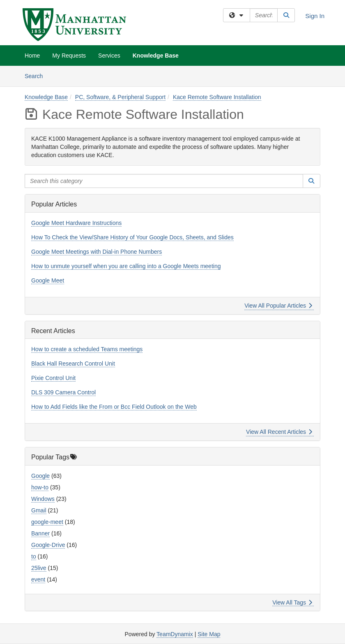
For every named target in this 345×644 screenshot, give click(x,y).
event (38, 579)
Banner (40, 533)
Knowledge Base (156, 56)
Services (109, 56)
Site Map (209, 634)
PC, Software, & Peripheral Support (120, 97)
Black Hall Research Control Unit (73, 364)
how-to (40, 487)
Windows (43, 499)
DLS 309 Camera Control (63, 392)
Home (32, 56)
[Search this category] (164, 181)
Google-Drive (48, 545)
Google (40, 476)
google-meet (47, 522)
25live (39, 568)
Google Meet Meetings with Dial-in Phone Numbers (97, 252)
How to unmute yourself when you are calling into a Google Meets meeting (126, 266)
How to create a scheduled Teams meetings (87, 349)
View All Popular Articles (278, 306)
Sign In (315, 16)
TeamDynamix (175, 634)
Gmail (39, 510)
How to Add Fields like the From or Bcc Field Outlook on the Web (114, 407)
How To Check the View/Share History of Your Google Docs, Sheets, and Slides (132, 237)
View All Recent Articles (279, 432)
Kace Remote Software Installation (217, 97)
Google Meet (48, 280)
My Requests (69, 56)
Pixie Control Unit (53, 378)
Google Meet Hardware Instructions (76, 223)
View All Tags (292, 602)
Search (37, 75)
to (34, 556)
